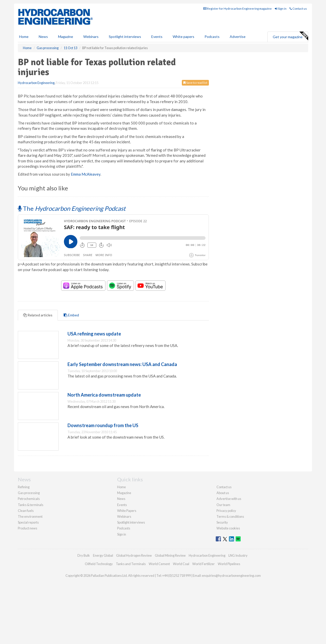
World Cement (159, 564)
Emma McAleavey (86, 174)
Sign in (281, 9)
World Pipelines (229, 564)
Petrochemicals (29, 499)
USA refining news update (94, 334)
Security (222, 522)
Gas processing (29, 493)
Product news (28, 528)
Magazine (66, 37)
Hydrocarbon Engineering (36, 83)
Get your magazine (290, 36)
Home (24, 37)
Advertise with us (229, 499)
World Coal (181, 564)
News (121, 499)
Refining (24, 487)
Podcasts (212, 37)
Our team (223, 505)
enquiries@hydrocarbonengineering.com (231, 576)
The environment (30, 516)
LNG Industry (238, 555)
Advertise (238, 37)
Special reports (28, 522)
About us (223, 493)
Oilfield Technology (99, 564)
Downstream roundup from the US (103, 425)
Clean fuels (26, 511)
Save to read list (195, 83)
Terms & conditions (230, 516)
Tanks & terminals (31, 505)
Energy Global (103, 555)
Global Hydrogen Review (134, 555)
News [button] (43, 37)
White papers (184, 37)
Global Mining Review (170, 555)
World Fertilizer (203, 564)
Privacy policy (226, 511)
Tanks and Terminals (131, 564)
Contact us (298, 9)
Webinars (91, 37)
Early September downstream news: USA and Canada (122, 364)
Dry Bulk (84, 555)
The (72, 208)
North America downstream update (104, 395)
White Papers (127, 511)
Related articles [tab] (38, 315)
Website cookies (228, 528)
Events (157, 37)
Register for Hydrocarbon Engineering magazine (237, 9)
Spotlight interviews (125, 37)
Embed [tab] (71, 315)
